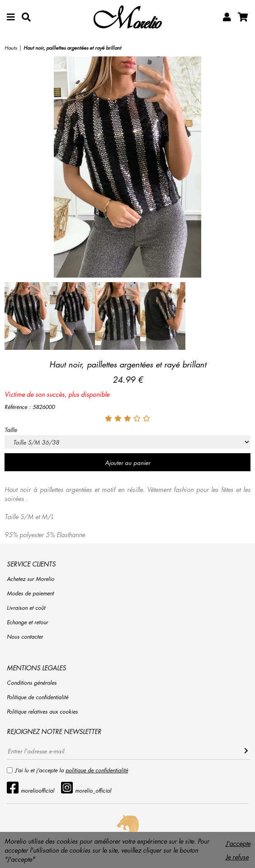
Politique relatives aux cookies (42, 712)
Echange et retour (27, 622)
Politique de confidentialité (38, 697)
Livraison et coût (26, 608)
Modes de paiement (30, 593)
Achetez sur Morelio (31, 579)
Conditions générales (32, 683)
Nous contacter (25, 637)
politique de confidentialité (97, 770)
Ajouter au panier (127, 462)
